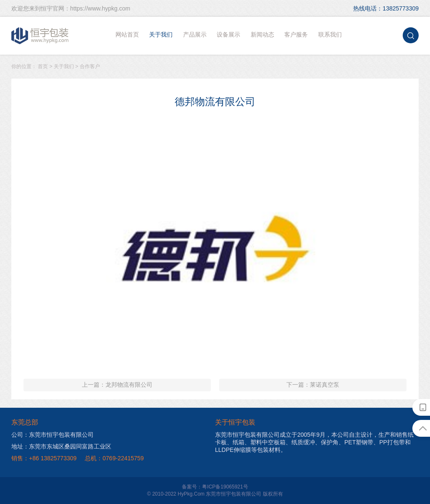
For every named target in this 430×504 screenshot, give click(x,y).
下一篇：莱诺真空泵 (313, 385)
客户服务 (296, 34)
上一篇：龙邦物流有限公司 (117, 385)
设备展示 (228, 34)
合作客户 (90, 66)
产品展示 (195, 34)
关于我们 (161, 34)
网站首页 (127, 34)
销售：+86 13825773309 (44, 458)
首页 (43, 66)
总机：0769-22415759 (114, 458)
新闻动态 (262, 34)
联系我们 (330, 34)
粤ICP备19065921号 (225, 487)
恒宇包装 (40, 36)
